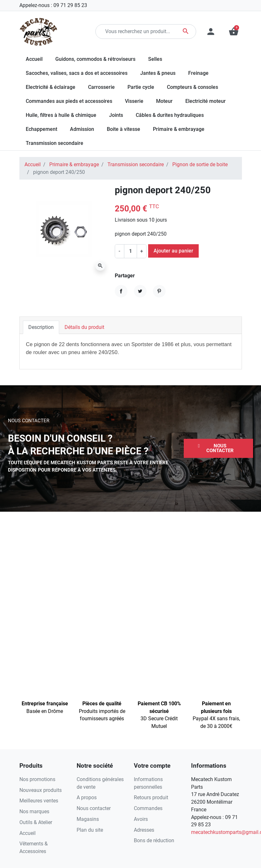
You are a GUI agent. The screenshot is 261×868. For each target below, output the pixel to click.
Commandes (148, 808)
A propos (87, 797)
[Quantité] (130, 251)
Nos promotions (37, 779)
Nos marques (34, 811)
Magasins (88, 819)
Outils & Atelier (36, 822)
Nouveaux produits (41, 790)
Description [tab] (41, 327)
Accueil (33, 164)
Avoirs (141, 819)
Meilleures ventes (39, 801)
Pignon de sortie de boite (200, 164)
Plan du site (90, 830)
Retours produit (151, 797)
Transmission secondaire (136, 164)
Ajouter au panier (173, 251)
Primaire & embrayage (74, 164)
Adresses (144, 830)
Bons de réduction (154, 840)
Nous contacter (94, 808)
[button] (218, 448)
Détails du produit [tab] (84, 327)
